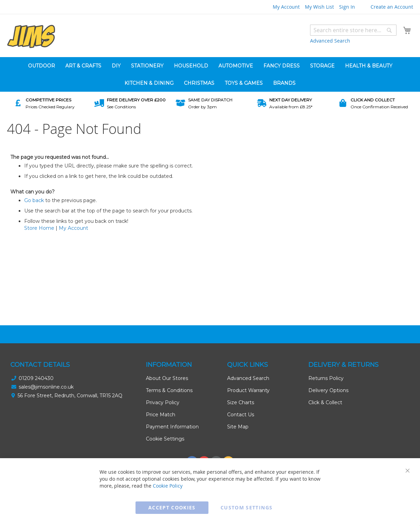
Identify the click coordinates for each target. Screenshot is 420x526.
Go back (34, 200)
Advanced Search (330, 41)
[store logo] (31, 37)
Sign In (347, 7)
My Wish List (319, 7)
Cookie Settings (165, 439)
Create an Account (392, 7)
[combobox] (353, 30)
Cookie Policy (168, 486)
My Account (286, 7)
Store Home (39, 228)
